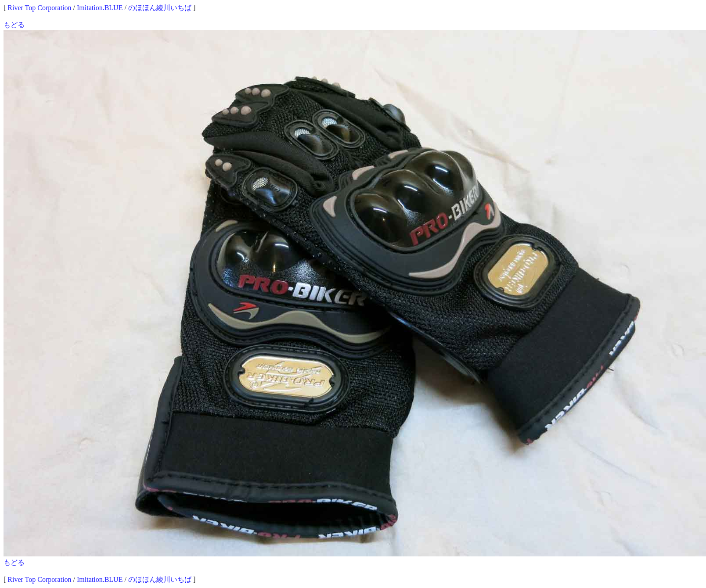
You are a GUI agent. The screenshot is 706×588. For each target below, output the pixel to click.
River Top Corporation (39, 8)
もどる (14, 25)
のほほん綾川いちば (160, 8)
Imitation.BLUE (100, 8)
